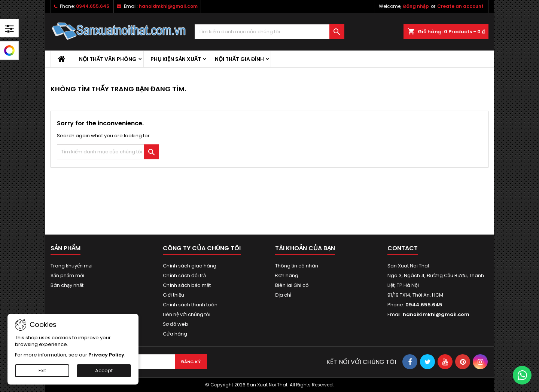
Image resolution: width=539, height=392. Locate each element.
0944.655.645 (93, 6)
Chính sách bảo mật (187, 285)
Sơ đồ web (176, 324)
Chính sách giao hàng (190, 266)
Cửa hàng (175, 334)
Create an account (460, 6)
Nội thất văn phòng (108, 59)
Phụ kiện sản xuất (176, 59)
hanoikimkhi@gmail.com (168, 6)
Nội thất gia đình (239, 59)
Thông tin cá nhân (297, 266)
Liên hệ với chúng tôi (187, 314)
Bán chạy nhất (67, 285)
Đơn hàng (287, 275)
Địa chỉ (283, 295)
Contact (403, 248)
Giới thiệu (173, 295)
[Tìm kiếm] (269, 32)
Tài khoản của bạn (305, 248)
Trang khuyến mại (71, 266)
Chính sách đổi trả (184, 275)
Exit (42, 370)
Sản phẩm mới (67, 275)
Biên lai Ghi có (292, 285)
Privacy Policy (106, 355)
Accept (104, 370)
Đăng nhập (416, 6)
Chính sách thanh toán (190, 305)
